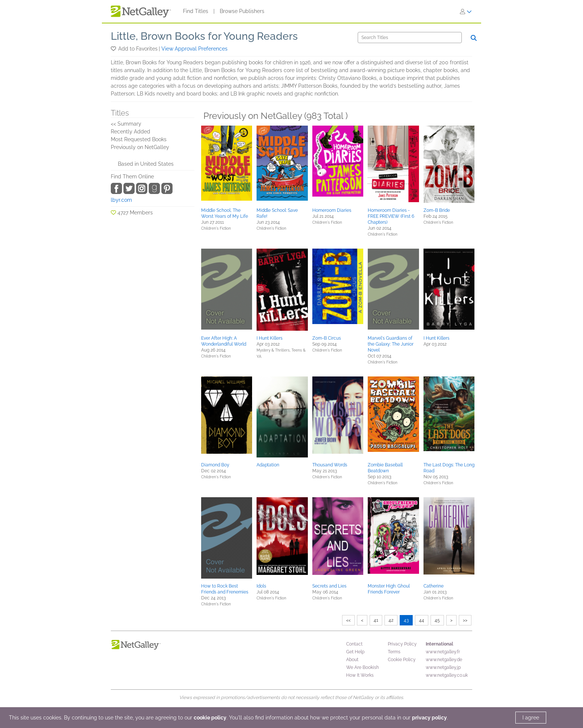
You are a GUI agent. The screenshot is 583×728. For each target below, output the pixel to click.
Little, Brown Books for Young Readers (204, 36)
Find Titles (196, 11)
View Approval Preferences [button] (194, 49)
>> (465, 620)
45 (437, 620)
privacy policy (429, 718)
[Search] (410, 38)
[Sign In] (466, 12)
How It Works (360, 675)
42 (391, 620)
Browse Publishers (242, 11)
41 (376, 620)
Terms (394, 652)
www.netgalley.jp (443, 667)
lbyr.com (121, 200)
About (352, 660)
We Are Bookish (363, 667)
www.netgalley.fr (443, 652)
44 (422, 620)
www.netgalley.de (444, 660)
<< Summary (126, 124)
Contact (354, 644)
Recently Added (131, 132)
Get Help (355, 652)
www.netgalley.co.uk (447, 675)
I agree (531, 718)
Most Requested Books (139, 139)
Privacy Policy (402, 644)
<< (348, 620)
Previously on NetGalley (140, 147)
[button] (114, 49)
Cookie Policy (402, 660)
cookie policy (210, 718)
